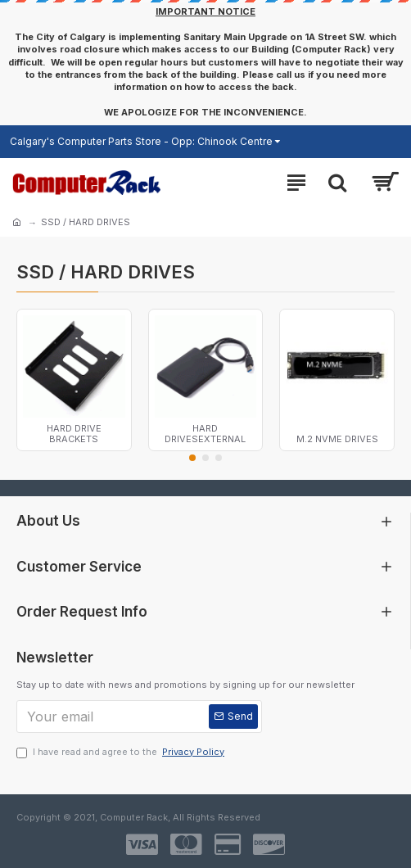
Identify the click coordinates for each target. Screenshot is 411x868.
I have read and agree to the (122, 752)
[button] (192, 458)
